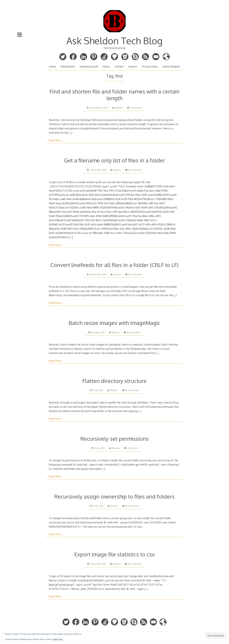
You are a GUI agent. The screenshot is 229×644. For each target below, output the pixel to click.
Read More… (56, 140)
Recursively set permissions (114, 439)
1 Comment (131, 448)
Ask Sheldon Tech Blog (114, 41)
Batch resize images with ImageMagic (114, 323)
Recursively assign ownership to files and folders (114, 496)
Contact (119, 66)
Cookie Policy (58, 639)
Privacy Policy (150, 66)
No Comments (134, 170)
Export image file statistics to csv (114, 554)
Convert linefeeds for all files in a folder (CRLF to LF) (114, 265)
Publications (68, 66)
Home (52, 66)
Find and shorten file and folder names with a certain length (114, 95)
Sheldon (117, 108)
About (106, 66)
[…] (70, 133)
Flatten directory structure (114, 381)
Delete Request (171, 66)
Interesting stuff (89, 66)
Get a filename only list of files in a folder (114, 160)
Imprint (133, 66)
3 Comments (135, 108)
